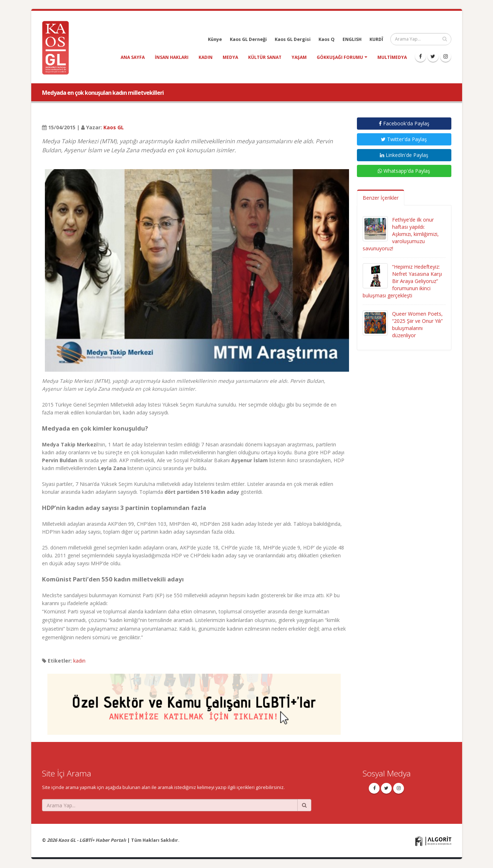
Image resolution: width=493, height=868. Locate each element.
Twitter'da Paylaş (404, 139)
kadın (206, 57)
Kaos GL (114, 127)
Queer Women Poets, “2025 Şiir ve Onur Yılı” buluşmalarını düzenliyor (417, 324)
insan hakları (172, 57)
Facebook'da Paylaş (404, 123)
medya (230, 57)
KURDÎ (376, 39)
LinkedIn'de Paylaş (404, 155)
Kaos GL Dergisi (293, 39)
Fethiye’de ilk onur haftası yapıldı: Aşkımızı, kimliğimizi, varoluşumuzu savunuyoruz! (401, 234)
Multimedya (392, 57)
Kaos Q (327, 39)
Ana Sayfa (133, 57)
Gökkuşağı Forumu (340, 57)
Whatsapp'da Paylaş (404, 171)
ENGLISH (352, 39)
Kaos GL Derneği (248, 39)
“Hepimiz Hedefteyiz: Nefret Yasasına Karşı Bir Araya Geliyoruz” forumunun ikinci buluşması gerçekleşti (402, 281)
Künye (215, 39)
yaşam (299, 57)
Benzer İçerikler (381, 198)
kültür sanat (265, 57)
